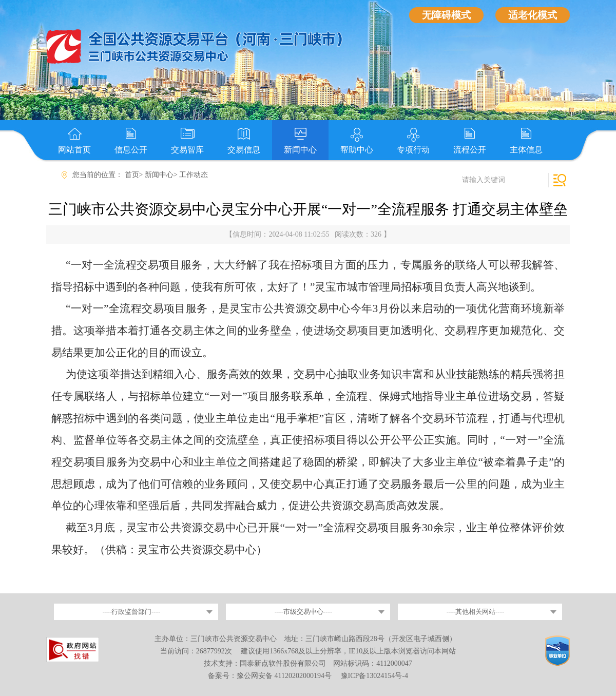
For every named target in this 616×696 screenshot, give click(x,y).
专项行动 (413, 150)
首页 (132, 175)
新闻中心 (300, 150)
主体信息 (526, 150)
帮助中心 (357, 150)
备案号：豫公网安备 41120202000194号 (271, 676)
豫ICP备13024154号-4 (374, 676)
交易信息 (244, 150)
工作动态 (194, 175)
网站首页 (74, 150)
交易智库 (187, 150)
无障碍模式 (446, 15)
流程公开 (470, 150)
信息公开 (131, 150)
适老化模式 (533, 15)
